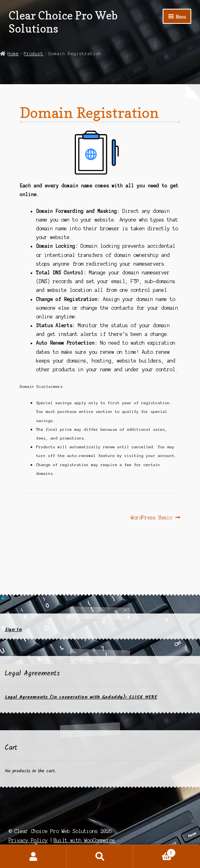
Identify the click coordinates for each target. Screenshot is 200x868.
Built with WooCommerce (84, 840)
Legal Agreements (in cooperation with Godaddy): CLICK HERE (81, 697)
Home (13, 54)
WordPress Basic (152, 518)
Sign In (13, 630)
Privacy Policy (28, 840)
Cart (154, 852)
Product (34, 54)
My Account (33, 856)
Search (100, 856)
